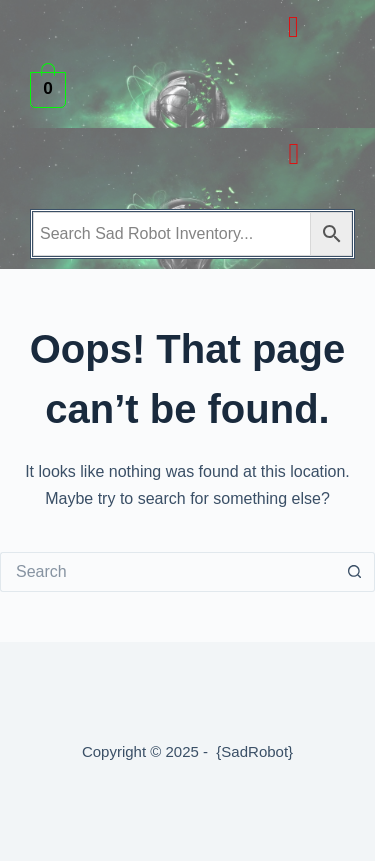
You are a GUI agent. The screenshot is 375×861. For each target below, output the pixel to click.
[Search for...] (167, 572)
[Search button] (355, 572)
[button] (293, 26)
